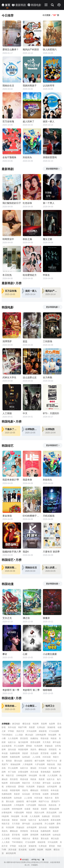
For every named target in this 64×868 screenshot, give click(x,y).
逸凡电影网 (23, 742)
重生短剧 (18, 761)
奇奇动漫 (55, 790)
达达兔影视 (7, 746)
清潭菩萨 (7, 341)
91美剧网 (38, 746)
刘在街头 (27, 157)
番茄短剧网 (54, 809)
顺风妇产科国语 (31, 49)
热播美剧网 (15, 757)
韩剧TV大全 (52, 761)
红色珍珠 (27, 203)
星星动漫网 (35, 742)
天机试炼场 (49, 516)
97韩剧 (11, 731)
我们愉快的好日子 (12, 203)
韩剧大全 (49, 798)
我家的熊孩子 (30, 86)
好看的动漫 (11, 787)
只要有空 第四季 (51, 552)
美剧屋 (42, 779)
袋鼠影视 (43, 731)
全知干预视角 (9, 157)
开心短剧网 (13, 768)
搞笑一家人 (49, 121)
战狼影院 (28, 761)
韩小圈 (42, 776)
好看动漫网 (23, 772)
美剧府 (25, 753)
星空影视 (45, 753)
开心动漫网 (19, 746)
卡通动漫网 (19, 813)
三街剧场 (48, 341)
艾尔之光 (7, 618)
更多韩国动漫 (53, 584)
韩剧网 (36, 724)
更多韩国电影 (53, 307)
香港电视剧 (46, 772)
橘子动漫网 (40, 761)
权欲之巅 (27, 239)
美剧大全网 (39, 813)
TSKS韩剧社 (7, 735)
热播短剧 (46, 816)
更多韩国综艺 (53, 445)
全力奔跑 (48, 377)
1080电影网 (41, 735)
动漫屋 (27, 809)
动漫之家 (22, 846)
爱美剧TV (56, 801)
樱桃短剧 (43, 750)
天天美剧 (47, 742)
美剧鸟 (33, 750)
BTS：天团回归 (51, 413)
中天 (25, 413)
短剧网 (52, 724)
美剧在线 (52, 805)
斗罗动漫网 (40, 764)
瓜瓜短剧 (34, 753)
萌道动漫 (45, 738)
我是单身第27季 (11, 480)
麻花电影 (16, 724)
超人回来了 (29, 121)
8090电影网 (17, 809)
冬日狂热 (7, 275)
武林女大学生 (9, 377)
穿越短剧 (49, 746)
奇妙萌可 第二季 (31, 690)
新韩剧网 (55, 794)
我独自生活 (8, 86)
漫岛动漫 (12, 750)
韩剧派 (29, 813)
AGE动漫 (47, 757)
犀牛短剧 (57, 742)
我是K (26, 552)
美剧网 (44, 724)
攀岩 (5, 654)
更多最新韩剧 (53, 169)
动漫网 (54, 753)
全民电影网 (52, 787)
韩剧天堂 (10, 776)
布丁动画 (12, 772)
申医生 (46, 275)
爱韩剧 (29, 746)
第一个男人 (49, 203)
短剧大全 (12, 742)
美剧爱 (32, 727)
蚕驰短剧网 (15, 764)
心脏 (25, 654)
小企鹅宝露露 (50, 654)
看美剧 (9, 761)
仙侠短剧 (26, 757)
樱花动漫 (26, 724)
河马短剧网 (32, 731)
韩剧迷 (54, 738)
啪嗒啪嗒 (48, 690)
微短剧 (33, 768)
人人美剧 (19, 735)
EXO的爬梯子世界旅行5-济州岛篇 (32, 516)
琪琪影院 (53, 750)
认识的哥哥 (49, 86)
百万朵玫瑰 (8, 121)
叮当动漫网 (54, 731)
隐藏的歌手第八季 (12, 552)
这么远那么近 (30, 377)
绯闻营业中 (8, 239)
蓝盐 (25, 341)
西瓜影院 (24, 738)
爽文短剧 (29, 735)
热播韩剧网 (15, 753)
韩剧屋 (36, 809)
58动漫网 (52, 735)
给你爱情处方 (30, 275)
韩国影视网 (23, 750)
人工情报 (7, 413)
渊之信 (26, 618)
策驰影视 (51, 727)
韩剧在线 (51, 764)
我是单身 (27, 480)
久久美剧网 (13, 738)
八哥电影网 (28, 764)
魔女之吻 (48, 239)
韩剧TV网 (22, 727)
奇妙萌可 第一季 (11, 690)
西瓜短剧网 (51, 813)
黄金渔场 (7, 516)
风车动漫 (12, 727)
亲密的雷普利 (50, 157)
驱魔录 (46, 618)
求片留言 (25, 860)
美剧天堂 (20, 731)
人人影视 (36, 757)
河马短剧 (43, 768)
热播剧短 (34, 738)
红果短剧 (41, 727)
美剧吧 (44, 809)
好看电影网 (7, 813)
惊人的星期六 (50, 49)
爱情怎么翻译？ (11, 49)
